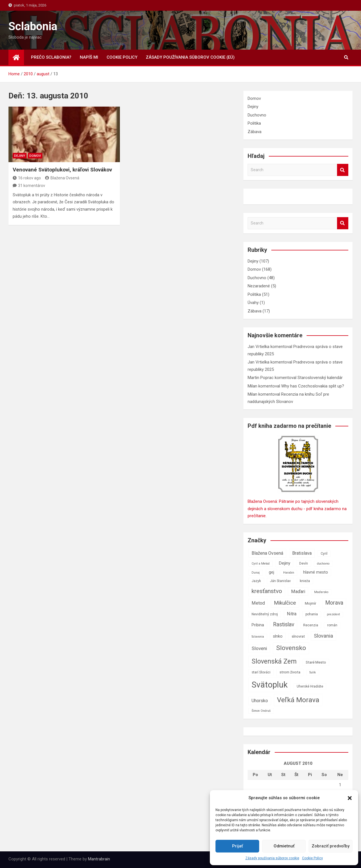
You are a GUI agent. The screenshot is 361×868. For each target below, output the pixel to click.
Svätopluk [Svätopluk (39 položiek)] (270, 685)
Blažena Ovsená (62, 178)
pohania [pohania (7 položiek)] (312, 614)
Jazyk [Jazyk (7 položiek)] (256, 581)
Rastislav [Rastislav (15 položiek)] (284, 624)
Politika (254, 123)
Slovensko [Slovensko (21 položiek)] (291, 648)
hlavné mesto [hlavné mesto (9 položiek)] (316, 572)
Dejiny (20, 156)
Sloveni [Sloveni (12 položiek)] (259, 648)
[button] (350, 798)
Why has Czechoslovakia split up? (313, 386)
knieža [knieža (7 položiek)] (305, 581)
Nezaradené (259, 286)
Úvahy (253, 303)
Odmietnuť (284, 846)
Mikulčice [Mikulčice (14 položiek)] (285, 603)
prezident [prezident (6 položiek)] (333, 614)
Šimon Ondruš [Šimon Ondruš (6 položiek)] (261, 711)
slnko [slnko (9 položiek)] (278, 636)
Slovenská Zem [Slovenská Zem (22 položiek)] (274, 661)
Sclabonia (33, 26)
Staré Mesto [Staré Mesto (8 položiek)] (316, 662)
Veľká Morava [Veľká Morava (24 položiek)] (298, 700)
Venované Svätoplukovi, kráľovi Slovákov (62, 170)
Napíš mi (89, 57)
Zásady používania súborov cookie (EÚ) (190, 57)
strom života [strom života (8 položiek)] (290, 672)
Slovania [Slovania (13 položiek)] (323, 636)
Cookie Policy (312, 858)
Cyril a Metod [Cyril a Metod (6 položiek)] (261, 564)
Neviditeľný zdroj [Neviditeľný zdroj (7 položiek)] (265, 614)
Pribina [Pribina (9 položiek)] (258, 625)
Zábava (255, 132)
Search (343, 170)
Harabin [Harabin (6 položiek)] (289, 573)
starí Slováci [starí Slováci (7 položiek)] (261, 672)
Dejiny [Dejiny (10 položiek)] (284, 563)
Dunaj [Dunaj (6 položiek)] (256, 573)
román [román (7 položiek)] (332, 625)
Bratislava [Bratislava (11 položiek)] (302, 553)
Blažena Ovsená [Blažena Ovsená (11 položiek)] (267, 553)
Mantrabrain (99, 859)
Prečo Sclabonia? (51, 57)
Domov (35, 156)
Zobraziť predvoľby (331, 846)
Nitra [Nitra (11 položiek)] (292, 614)
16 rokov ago (27, 178)
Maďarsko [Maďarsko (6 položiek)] (321, 592)
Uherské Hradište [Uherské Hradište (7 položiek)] (310, 686)
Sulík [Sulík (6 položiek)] (313, 672)
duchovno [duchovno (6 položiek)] (323, 564)
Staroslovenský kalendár (320, 378)
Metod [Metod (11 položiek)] (258, 603)
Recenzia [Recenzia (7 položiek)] (311, 625)
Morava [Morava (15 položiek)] (334, 603)
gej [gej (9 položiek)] (271, 572)
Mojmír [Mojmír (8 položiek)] (311, 603)
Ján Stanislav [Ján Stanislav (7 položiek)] (280, 581)
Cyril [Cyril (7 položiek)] (324, 554)
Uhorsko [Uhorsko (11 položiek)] (260, 701)
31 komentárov (32, 186)
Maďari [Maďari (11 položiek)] (298, 591)
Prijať (237, 846)
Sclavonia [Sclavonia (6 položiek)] (258, 637)
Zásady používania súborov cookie (272, 858)
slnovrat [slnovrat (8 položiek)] (298, 636)
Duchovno (257, 115)
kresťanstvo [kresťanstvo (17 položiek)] (267, 591)
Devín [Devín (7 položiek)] (304, 563)
